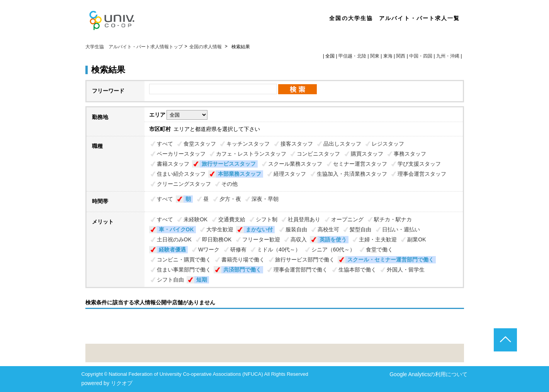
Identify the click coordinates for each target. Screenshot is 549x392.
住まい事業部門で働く (184, 270)
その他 (229, 184)
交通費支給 (232, 219)
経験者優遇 (172, 249)
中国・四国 (421, 56)
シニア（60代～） (333, 249)
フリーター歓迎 (261, 239)
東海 (388, 56)
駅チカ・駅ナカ (393, 219)
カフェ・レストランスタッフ (251, 154)
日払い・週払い (401, 229)
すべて (165, 144)
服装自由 (296, 229)
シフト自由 (170, 280)
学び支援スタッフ (419, 164)
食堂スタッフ (200, 144)
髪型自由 (360, 229)
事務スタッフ (410, 154)
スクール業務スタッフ (295, 164)
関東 (375, 56)
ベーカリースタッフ (181, 154)
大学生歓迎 (220, 229)
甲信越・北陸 (352, 56)
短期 (202, 280)
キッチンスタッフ (248, 144)
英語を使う (333, 239)
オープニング (347, 219)
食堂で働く (379, 249)
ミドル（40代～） (279, 249)
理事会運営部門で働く (301, 270)
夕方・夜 (230, 199)
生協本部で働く (357, 270)
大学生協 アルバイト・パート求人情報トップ (134, 47)
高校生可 (328, 229)
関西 (401, 56)
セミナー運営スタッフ (360, 164)
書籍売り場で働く (243, 260)
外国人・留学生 (406, 270)
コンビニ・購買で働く (184, 260)
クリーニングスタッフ (184, 184)
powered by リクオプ (107, 383)
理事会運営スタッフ (422, 174)
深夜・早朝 (265, 199)
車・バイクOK (176, 229)
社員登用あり (304, 219)
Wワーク (209, 249)
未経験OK (195, 219)
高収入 (299, 239)
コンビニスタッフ (318, 154)
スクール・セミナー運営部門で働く (391, 260)
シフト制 (267, 219)
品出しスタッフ (342, 144)
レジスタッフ (388, 144)
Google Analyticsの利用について (428, 374)
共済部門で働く (242, 270)
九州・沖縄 (448, 56)
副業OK (416, 239)
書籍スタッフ (173, 164)
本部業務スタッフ (240, 174)
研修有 (238, 249)
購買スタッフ (367, 154)
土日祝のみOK (174, 239)
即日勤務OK (217, 239)
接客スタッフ (297, 144)
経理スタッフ (290, 174)
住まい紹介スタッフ (181, 174)
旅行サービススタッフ (229, 164)
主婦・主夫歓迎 (378, 239)
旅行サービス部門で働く (305, 260)
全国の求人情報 (206, 47)
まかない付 (259, 229)
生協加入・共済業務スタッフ (352, 174)
